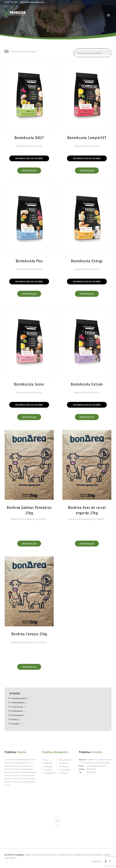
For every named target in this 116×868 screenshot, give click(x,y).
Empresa (48, 763)
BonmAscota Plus (29, 261)
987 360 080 (91, 772)
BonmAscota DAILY (29, 138)
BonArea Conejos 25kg (29, 634)
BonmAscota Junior (29, 384)
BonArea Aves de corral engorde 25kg (87, 510)
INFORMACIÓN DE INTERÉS (29, 158)
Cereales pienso (19, 698)
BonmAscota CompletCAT (87, 138)
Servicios (63, 763)
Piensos (15, 719)
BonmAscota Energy (87, 261)
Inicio (46, 760)
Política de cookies (92, 855)
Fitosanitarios (17, 715)
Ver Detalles (29, 171)
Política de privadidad (70, 855)
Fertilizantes (17, 711)
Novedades (65, 770)
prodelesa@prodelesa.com (34, 2)
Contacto (64, 773)
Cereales (48, 766)
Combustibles (18, 702)
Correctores (17, 707)
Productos (64, 766)
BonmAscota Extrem (87, 384)
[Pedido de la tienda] (92, 53)
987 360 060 (12, 2)
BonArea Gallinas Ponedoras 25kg (29, 510)
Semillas (15, 724)
